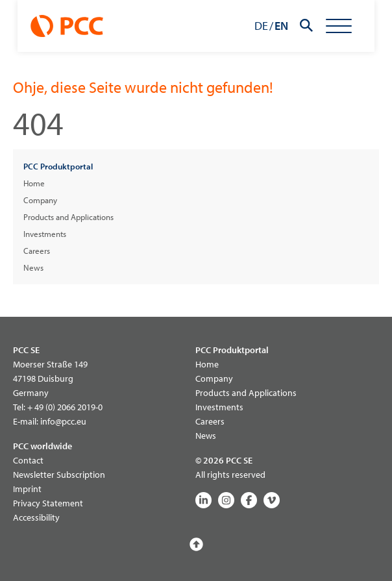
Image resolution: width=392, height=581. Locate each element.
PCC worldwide (43, 446)
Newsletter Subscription (59, 475)
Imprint (27, 489)
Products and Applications (68, 217)
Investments (45, 234)
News (33, 267)
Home (34, 183)
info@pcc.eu (63, 421)
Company (40, 200)
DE (279, 26)
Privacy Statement (48, 503)
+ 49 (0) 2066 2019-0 (65, 407)
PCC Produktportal (58, 166)
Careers (37, 251)
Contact (28, 460)
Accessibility (36, 517)
